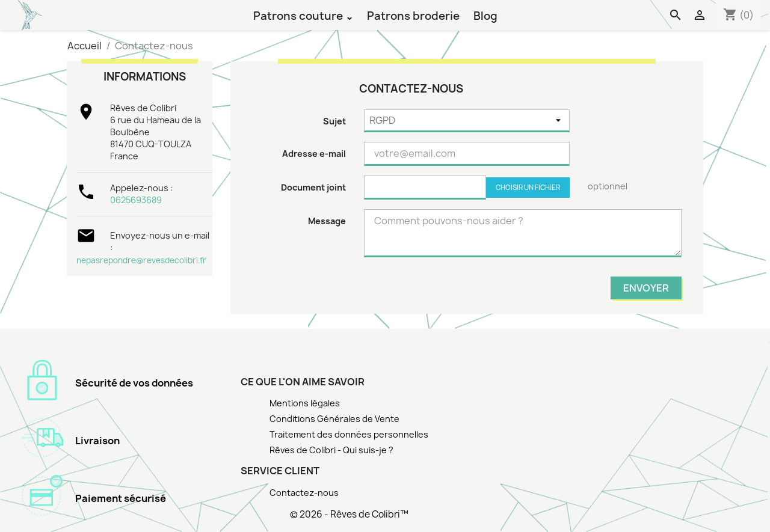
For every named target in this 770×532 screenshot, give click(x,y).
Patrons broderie (413, 15)
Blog (485, 15)
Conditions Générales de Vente (334, 419)
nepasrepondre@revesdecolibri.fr (141, 260)
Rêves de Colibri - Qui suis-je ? (331, 450)
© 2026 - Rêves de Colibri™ (349, 514)
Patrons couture (299, 15)
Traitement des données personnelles (349, 434)
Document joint (313, 187)
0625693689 (136, 200)
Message (327, 221)
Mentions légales (305, 403)
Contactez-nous (304, 493)
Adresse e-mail (314, 154)
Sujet (334, 121)
